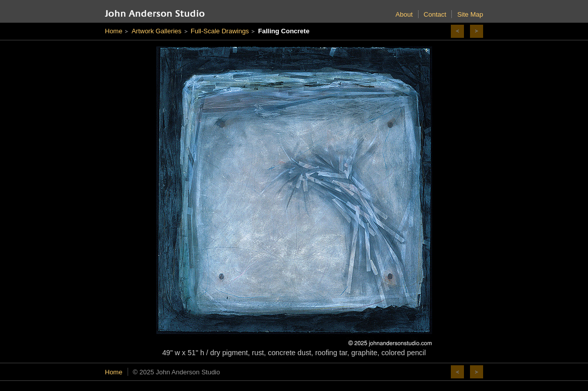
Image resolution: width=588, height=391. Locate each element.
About (404, 14)
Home (114, 31)
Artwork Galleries (157, 31)
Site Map (470, 14)
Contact (435, 14)
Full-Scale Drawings (220, 31)
